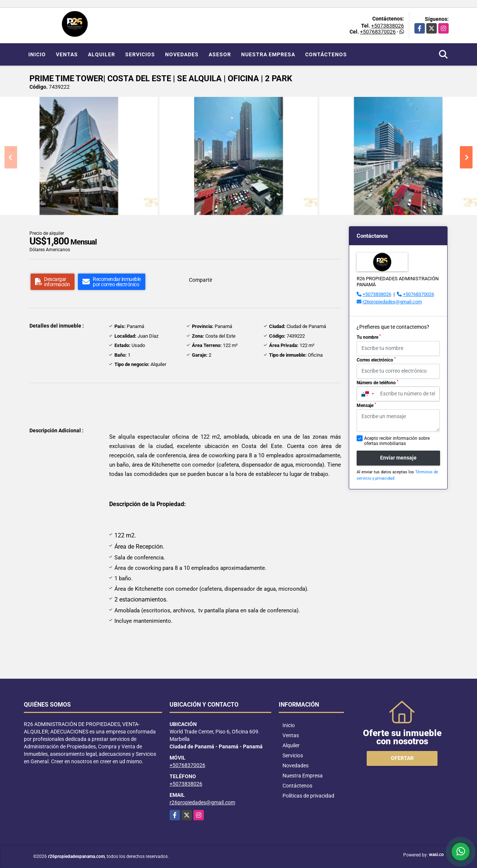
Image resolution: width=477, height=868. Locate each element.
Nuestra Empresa (268, 54)
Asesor (220, 54)
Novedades (182, 54)
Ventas (67, 54)
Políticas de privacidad (308, 796)
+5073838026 (388, 26)
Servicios (140, 54)
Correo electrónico (376, 360)
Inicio (37, 54)
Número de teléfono (378, 382)
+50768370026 (378, 32)
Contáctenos (326, 54)
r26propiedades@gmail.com (392, 302)
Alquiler (102, 54)
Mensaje (366, 405)
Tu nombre (369, 337)
